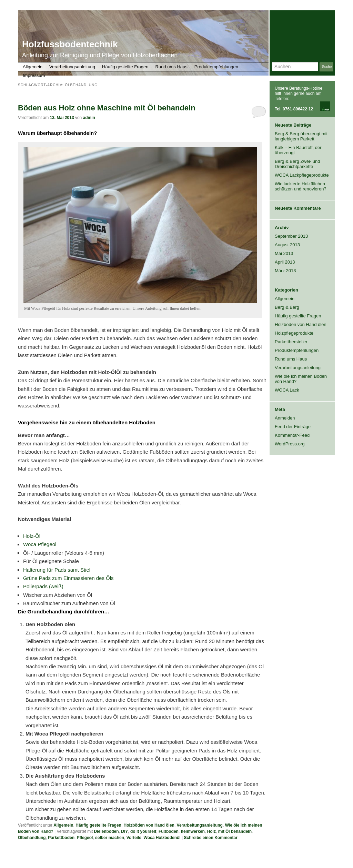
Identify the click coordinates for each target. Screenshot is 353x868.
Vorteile (134, 838)
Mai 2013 (284, 253)
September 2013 (291, 236)
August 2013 (287, 245)
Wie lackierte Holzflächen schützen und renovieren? (301, 186)
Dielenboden (107, 831)
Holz (211, 831)
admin (89, 118)
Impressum (34, 75)
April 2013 (285, 262)
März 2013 (285, 271)
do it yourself (143, 831)
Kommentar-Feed (292, 435)
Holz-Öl (32, 536)
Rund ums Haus (172, 67)
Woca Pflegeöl (40, 544)
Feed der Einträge (293, 427)
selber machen (110, 838)
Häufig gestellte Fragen (125, 67)
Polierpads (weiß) (43, 586)
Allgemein (33, 67)
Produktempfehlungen (216, 67)
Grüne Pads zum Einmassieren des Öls (68, 578)
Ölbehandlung (32, 838)
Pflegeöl (85, 838)
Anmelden (285, 418)
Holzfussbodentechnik (70, 44)
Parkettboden (61, 838)
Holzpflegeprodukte (294, 333)
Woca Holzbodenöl (162, 838)
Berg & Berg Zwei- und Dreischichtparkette (297, 164)
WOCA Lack (287, 390)
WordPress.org (290, 444)
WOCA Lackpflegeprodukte (302, 175)
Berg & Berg (287, 307)
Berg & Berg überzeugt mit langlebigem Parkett (301, 136)
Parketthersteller (291, 342)
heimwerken (193, 831)
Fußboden (169, 831)
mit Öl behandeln (235, 831)
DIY (124, 831)
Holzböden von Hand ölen (149, 825)
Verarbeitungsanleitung (72, 67)
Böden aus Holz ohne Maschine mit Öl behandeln (107, 108)
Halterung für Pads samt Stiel (57, 570)
